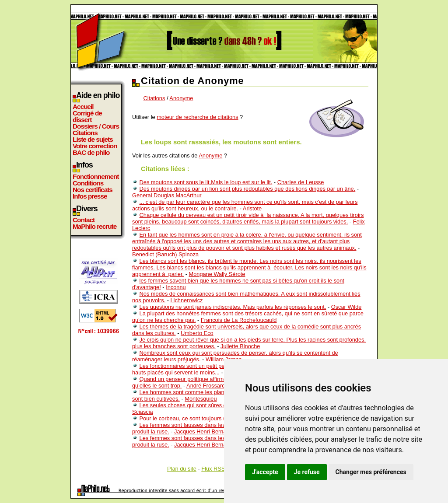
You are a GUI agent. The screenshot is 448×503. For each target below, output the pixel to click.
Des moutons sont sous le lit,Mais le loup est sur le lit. (206, 182)
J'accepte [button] (265, 472)
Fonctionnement (96, 176)
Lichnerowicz (187, 300)
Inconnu (176, 287)
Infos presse (90, 196)
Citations (85, 133)
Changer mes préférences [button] (371, 472)
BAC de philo (91, 152)
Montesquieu (201, 399)
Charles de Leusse (301, 182)
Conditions (88, 183)
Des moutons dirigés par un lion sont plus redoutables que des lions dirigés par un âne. (248, 189)
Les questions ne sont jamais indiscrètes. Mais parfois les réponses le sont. (233, 307)
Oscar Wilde (346, 307)
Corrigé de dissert (87, 116)
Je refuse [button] (307, 472)
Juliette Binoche (240, 346)
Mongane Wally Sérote (217, 274)
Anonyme (181, 98)
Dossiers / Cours (96, 126)
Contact (84, 220)
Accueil (83, 107)
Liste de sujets (93, 139)
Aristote (252, 208)
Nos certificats (93, 190)
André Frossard (206, 386)
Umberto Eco (197, 333)
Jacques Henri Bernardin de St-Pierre (221, 431)
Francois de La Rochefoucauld (239, 320)
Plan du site (182, 469)
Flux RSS (213, 469)
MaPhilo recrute (94, 226)
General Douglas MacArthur (167, 195)
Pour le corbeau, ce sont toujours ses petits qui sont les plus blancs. (224, 418)
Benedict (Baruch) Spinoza (165, 254)
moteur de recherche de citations (197, 117)
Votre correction (95, 146)
